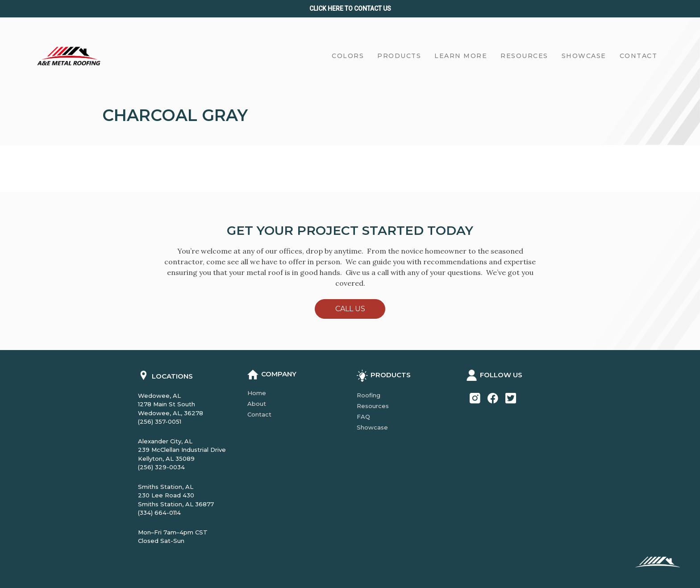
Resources (373, 406)
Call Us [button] (350, 309)
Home (257, 393)
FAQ (363, 417)
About (257, 404)
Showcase (372, 427)
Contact (259, 414)
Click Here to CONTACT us (350, 8)
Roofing (369, 395)
